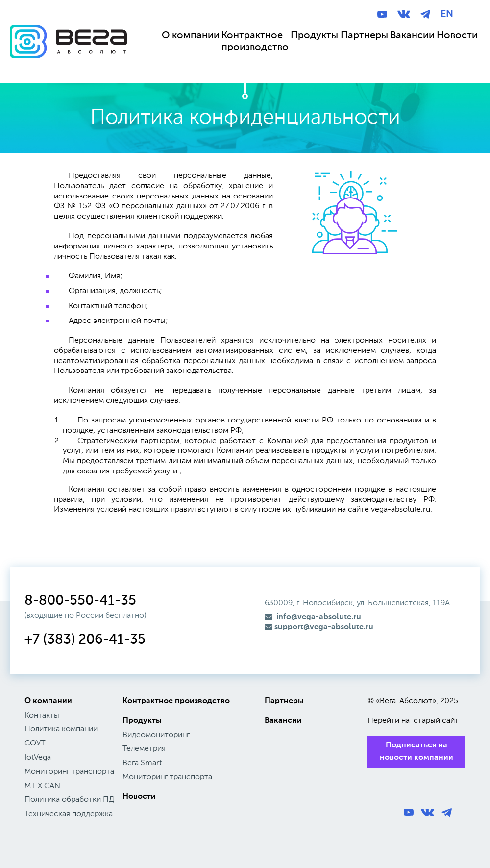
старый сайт (436, 721)
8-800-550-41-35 (80, 601)
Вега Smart (142, 763)
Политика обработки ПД (69, 800)
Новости (139, 797)
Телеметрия (144, 749)
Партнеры (284, 701)
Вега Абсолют (68, 51)
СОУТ (35, 744)
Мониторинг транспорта (69, 772)
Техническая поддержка (69, 814)
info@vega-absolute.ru (313, 617)
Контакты (42, 716)
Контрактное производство (176, 701)
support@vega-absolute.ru (319, 627)
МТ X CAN (42, 786)
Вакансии (283, 721)
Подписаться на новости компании (416, 752)
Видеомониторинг (156, 735)
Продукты (142, 721)
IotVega (38, 758)
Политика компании (61, 729)
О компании (48, 701)
